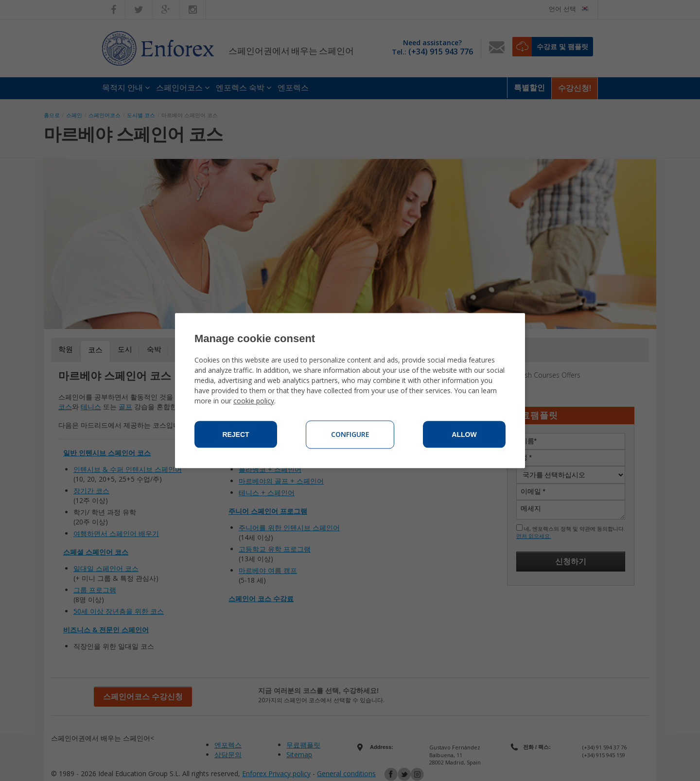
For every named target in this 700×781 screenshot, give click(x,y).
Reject (236, 434)
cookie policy (254, 401)
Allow (464, 434)
